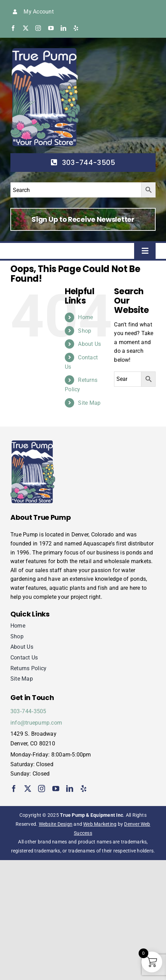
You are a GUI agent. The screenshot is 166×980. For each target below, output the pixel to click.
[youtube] (51, 28)
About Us (89, 344)
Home (85, 317)
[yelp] (76, 28)
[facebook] (13, 28)
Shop (85, 331)
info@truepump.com (36, 723)
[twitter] (26, 28)
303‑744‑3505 (28, 711)
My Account (38, 12)
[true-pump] (45, 51)
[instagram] (38, 28)
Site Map (89, 403)
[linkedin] (63, 28)
